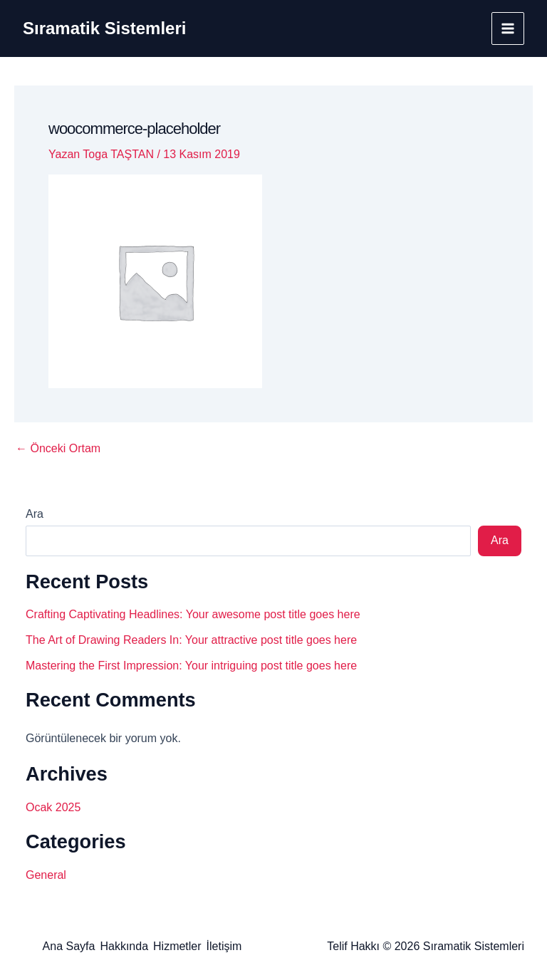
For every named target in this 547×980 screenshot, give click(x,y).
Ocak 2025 (53, 807)
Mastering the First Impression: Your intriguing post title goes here (191, 666)
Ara (35, 514)
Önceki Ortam (58, 449)
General (46, 875)
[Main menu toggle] (508, 28)
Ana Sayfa (69, 946)
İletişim (224, 946)
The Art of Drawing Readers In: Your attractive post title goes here (191, 640)
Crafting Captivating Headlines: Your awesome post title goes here (193, 614)
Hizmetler (177, 946)
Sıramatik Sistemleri (104, 28)
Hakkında (124, 946)
